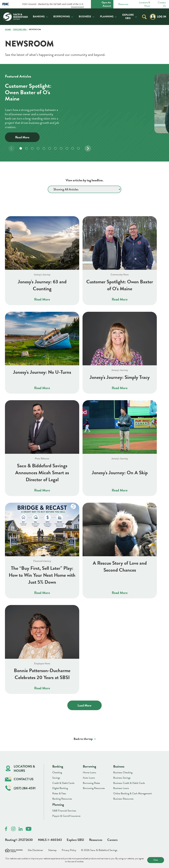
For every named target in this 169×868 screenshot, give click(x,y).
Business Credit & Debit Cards (129, 783)
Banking (39, 17)
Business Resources (123, 799)
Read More (22, 137)
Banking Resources (62, 799)
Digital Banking (60, 788)
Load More (84, 705)
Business (85, 17)
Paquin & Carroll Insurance (66, 816)
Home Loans (89, 772)
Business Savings (122, 778)
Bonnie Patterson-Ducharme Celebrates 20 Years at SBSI (42, 674)
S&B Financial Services (64, 811)
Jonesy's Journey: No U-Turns (42, 372)
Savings (56, 778)
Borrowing (62, 17)
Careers (112, 840)
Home (8, 30)
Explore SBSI (128, 17)
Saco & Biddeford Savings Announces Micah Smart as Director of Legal (42, 473)
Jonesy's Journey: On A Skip (120, 473)
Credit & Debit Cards (63, 783)
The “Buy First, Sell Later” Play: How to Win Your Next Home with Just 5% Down (42, 575)
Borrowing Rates (91, 783)
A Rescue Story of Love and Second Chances (120, 566)
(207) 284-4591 (20, 788)
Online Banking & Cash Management (132, 793)
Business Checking (123, 772)
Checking (57, 772)
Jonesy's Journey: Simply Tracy (120, 377)
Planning (107, 17)
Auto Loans (89, 778)
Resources (123, 4)
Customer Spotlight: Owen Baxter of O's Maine (120, 285)
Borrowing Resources (94, 788)
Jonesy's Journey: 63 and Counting (42, 285)
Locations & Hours (144, 4)
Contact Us (162, 4)
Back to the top (83, 739)
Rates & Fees (59, 793)
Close (156, 860)
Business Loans (121, 788)
